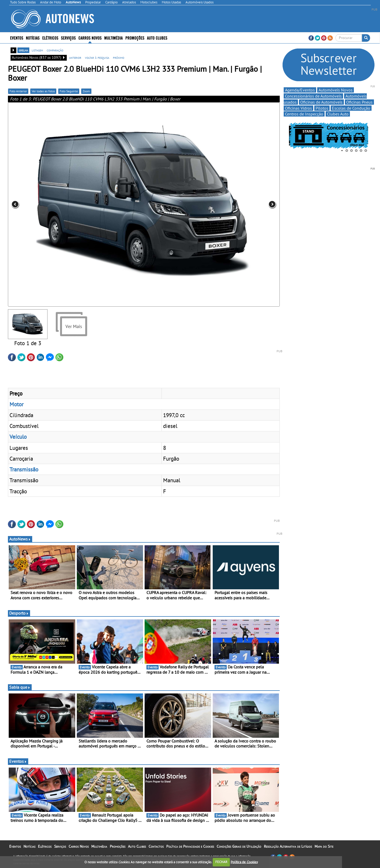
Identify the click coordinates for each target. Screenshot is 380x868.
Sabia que (20, 687)
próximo (119, 57)
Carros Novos (90, 38)
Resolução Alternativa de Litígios (288, 846)
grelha (23, 50)
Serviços (68, 38)
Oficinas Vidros (298, 108)
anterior (75, 57)
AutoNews (20, 539)
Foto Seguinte (69, 91)
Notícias (33, 38)
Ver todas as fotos (43, 91)
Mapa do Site (324, 846)
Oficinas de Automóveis (321, 102)
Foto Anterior (18, 91)
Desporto (19, 613)
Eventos (17, 38)
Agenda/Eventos (300, 90)
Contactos (156, 846)
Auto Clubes (157, 38)
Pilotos (322, 108)
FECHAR (221, 862)
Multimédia (113, 38)
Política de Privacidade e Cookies (190, 846)
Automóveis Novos (336, 90)
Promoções (135, 38)
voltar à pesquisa (97, 57)
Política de (244, 862)
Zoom (86, 91)
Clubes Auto (338, 114)
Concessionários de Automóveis (313, 96)
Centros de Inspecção (304, 114)
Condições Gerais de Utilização (239, 846)
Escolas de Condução (351, 108)
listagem (37, 50)
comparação (55, 50)
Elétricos (50, 38)
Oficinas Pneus (359, 102)
